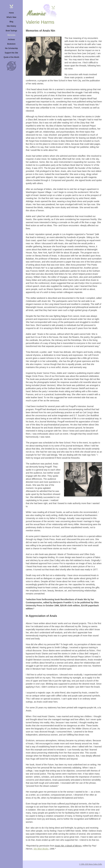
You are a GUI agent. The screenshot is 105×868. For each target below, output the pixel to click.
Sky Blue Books (41, 849)
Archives (11, 40)
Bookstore (11, 44)
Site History (11, 26)
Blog (11, 22)
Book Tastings (11, 31)
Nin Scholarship (11, 48)
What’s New (11, 17)
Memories (11, 35)
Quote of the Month (11, 57)
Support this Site (11, 53)
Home (11, 13)
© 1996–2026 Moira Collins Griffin (91, 864)
